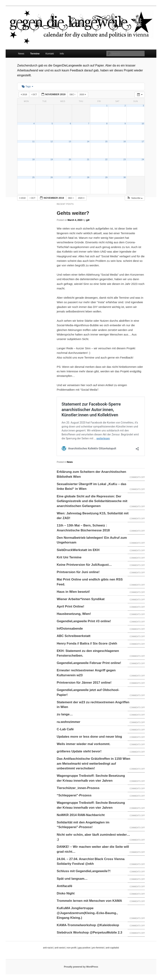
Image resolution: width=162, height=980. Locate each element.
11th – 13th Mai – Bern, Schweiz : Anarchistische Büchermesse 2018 (83, 528)
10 (143, 124)
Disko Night (66, 893)
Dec (73, 94)
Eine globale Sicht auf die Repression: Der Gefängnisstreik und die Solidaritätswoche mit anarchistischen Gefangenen (92, 501)
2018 (24, 94)
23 (125, 159)
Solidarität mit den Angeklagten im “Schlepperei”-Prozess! (83, 825)
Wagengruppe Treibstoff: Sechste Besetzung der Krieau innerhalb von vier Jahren (91, 778)
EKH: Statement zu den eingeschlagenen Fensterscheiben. (88, 653)
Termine (35, 54)
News (21, 54)
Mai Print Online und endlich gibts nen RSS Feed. (90, 582)
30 (125, 177)
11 (33, 141)
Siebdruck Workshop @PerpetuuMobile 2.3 (89, 932)
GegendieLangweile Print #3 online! (84, 621)
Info (62, 54)
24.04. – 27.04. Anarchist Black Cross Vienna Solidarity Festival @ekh (91, 861)
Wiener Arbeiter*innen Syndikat (81, 599)
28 (88, 177)
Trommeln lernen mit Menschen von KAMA (89, 901)
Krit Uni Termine (69, 557)
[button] (135, 198)
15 (106, 141)
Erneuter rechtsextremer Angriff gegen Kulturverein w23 (86, 673)
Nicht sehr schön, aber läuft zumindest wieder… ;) (93, 837)
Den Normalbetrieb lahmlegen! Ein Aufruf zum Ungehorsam (92, 540)
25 (33, 177)
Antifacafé (64, 886)
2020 (83, 94)
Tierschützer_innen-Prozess (78, 788)
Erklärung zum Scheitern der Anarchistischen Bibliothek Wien (91, 474)
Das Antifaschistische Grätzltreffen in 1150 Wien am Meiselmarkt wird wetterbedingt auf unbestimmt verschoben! (93, 764)
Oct (34, 94)
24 (143, 159)
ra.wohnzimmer (68, 722)
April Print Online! (70, 606)
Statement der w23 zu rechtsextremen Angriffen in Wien (93, 705)
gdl (88, 220)
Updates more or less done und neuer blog (89, 737)
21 (88, 159)
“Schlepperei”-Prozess (74, 795)
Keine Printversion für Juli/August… (84, 565)
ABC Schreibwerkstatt (74, 636)
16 (125, 141)
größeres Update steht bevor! (79, 751)
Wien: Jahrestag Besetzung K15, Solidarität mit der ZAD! (93, 516)
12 (52, 141)
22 (106, 159)
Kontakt (50, 54)
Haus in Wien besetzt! (73, 592)
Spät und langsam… (72, 879)
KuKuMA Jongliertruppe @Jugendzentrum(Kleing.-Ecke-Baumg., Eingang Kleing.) (87, 913)
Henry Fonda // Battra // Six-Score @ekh (87, 643)
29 (106, 177)
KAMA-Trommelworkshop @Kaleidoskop (88, 925)
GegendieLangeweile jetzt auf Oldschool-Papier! (88, 692)
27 (70, 177)
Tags (27, 86)
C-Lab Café (65, 729)
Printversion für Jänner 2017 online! (84, 683)
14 (88, 141)
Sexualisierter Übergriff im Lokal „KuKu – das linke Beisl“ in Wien (91, 487)
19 (52, 159)
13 (70, 141)
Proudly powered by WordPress (81, 967)
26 (52, 177)
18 (33, 159)
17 (143, 141)
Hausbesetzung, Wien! (74, 614)
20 (70, 159)
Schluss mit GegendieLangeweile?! (84, 871)
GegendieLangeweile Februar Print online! (89, 663)
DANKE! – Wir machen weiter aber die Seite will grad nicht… (93, 849)
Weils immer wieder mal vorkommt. (83, 744)
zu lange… (65, 714)
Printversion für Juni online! (78, 572)
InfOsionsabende (70, 629)
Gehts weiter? (73, 213)
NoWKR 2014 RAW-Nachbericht (81, 815)
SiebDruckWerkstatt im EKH (78, 550)
